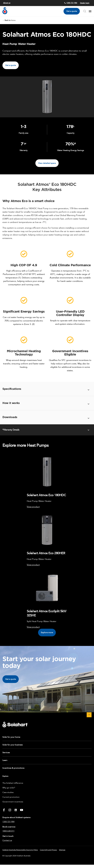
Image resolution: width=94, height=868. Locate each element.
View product (33, 507)
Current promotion (11, 797)
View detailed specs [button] (47, 163)
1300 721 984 (71, 3)
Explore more (47, 633)
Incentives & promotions (13, 768)
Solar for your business (13, 745)
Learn (5, 760)
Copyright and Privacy (48, 850)
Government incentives (13, 802)
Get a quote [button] (11, 65)
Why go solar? (9, 788)
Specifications (12, 389)
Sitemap (62, 850)
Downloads (10, 417)
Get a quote (72, 11)
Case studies (8, 792)
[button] (89, 715)
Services (6, 753)
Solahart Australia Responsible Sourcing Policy (20, 850)
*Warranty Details (11, 430)
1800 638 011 (8, 831)
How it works (11, 403)
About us (7, 3)
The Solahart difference (13, 783)
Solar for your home (11, 737)
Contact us (7, 840)
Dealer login (85, 3)
